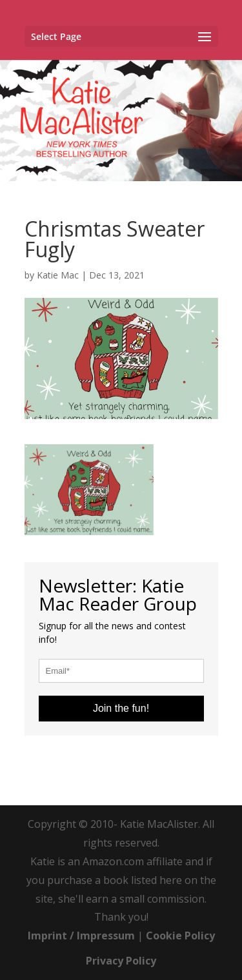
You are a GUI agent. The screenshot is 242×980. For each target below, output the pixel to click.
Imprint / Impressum (81, 936)
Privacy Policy (121, 961)
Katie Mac (58, 275)
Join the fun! (121, 708)
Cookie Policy (180, 936)
